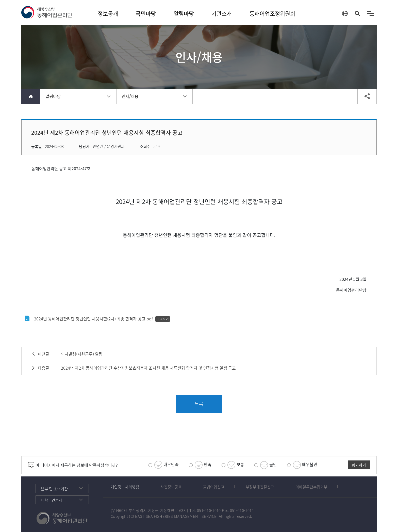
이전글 (44, 354)
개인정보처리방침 (125, 487)
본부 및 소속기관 (54, 489)
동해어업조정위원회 (272, 13)
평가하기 (359, 465)
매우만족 (164, 465)
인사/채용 (130, 96)
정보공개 (108, 13)
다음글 (44, 368)
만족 (200, 465)
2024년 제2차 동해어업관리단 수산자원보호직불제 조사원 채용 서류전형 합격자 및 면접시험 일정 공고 (148, 368)
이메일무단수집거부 (311, 487)
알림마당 (184, 13)
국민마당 (146, 13)
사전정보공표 (171, 487)
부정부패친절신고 (260, 487)
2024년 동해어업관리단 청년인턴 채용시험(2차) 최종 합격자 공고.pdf (93, 319)
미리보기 (163, 319)
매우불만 (302, 465)
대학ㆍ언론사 (52, 500)
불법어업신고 (214, 487)
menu (370, 13)
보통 (233, 465)
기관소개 (222, 13)
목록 (199, 404)
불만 (266, 465)
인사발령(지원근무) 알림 (82, 354)
